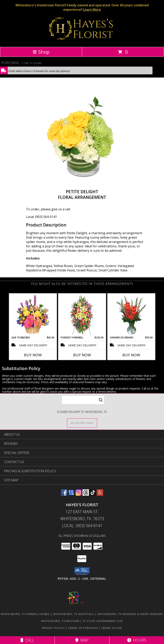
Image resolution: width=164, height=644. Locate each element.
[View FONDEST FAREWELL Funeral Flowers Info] (82, 315)
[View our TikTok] (93, 494)
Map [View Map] (82, 640)
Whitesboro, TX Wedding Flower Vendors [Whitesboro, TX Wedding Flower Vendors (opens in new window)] (130, 614)
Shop (41, 52)
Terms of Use (112, 628)
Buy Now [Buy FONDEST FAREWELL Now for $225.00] (82, 355)
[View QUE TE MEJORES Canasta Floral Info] (33, 315)
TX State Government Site (103, 621)
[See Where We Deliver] (82, 423)
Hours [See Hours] (137, 640)
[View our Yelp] (100, 494)
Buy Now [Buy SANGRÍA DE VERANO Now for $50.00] (131, 355)
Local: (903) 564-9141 (41, 217)
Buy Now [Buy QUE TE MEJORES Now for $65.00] (33, 355)
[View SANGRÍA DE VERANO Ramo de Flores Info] (131, 315)
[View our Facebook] (64, 494)
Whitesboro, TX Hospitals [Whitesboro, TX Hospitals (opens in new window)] (74, 614)
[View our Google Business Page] (71, 494)
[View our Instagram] (79, 494)
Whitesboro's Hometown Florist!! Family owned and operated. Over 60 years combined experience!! (82, 7)
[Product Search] (83, 400)
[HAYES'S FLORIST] (82, 41)
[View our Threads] (86, 494)
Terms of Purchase (83, 628)
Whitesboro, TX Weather (60, 621)
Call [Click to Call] (27, 640)
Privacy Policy (53, 628)
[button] (82, 571)
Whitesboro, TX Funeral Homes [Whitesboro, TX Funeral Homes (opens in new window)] (25, 614)
